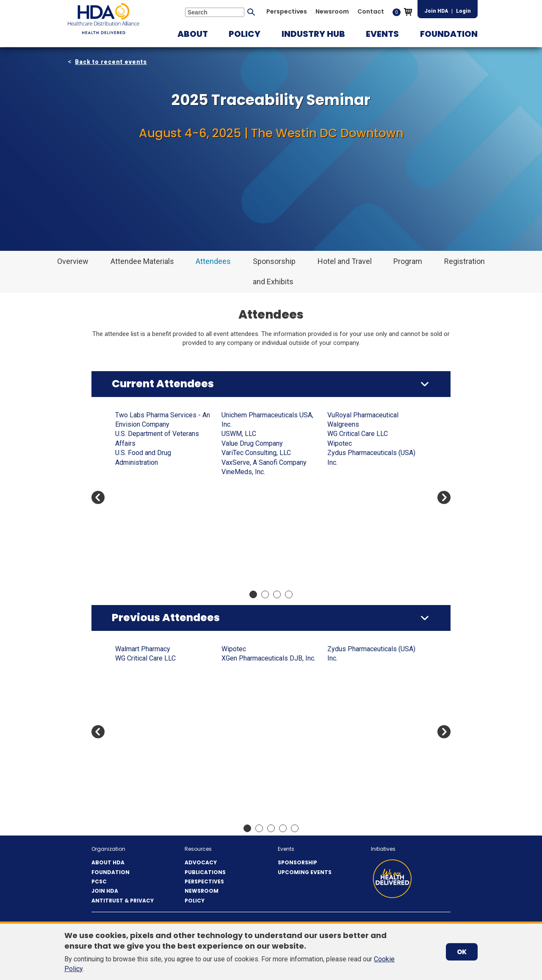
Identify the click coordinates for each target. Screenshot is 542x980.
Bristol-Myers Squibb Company (268, 481)
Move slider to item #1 (253, 594)
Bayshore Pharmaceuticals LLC (267, 715)
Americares (132, 734)
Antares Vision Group (146, 491)
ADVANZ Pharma (140, 687)
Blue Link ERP (242, 415)
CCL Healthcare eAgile (255, 538)
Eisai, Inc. (341, 510)
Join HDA (436, 11)
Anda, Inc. (129, 481)
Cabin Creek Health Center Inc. (266, 491)
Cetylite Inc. (345, 424)
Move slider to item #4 (289, 594)
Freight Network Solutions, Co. (372, 548)
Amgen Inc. (131, 462)
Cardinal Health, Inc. (250, 529)
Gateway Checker (353, 567)
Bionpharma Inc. (245, 744)
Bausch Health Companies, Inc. (160, 567)
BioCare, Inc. (240, 734)
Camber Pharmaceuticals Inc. (264, 500)
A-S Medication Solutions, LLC (160, 415)
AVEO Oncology (245, 668)
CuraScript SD (348, 443)
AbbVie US (131, 424)
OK (462, 952)
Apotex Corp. (134, 500)
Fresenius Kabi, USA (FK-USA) (372, 557)
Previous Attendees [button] (166, 618)
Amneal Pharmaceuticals (152, 472)
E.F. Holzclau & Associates (366, 500)
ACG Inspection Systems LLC (159, 434)
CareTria (339, 706)
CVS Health (344, 453)
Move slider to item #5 (295, 828)
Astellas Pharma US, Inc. (151, 538)
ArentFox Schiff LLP (145, 510)
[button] (193, 34)
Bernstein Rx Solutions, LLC (156, 576)
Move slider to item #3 (277, 594)
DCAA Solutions (351, 462)
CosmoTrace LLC (353, 434)
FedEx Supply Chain (357, 529)
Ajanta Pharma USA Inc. (149, 443)
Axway (231, 687)
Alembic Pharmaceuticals (153, 453)
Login (463, 11)
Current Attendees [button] (163, 384)
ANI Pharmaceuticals (146, 772)
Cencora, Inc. (240, 576)
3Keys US (130, 649)
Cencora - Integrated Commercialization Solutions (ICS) (264, 557)
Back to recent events (111, 62)
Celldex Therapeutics (359, 734)
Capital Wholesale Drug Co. (367, 668)
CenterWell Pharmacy (359, 415)
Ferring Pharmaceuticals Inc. (369, 538)
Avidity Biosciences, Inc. (257, 677)
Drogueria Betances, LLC (364, 491)
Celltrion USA (347, 744)
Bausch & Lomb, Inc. (251, 696)
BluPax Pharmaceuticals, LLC (264, 424)
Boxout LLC (238, 453)
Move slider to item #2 (265, 594)
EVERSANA (344, 519)
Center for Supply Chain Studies (374, 791)
